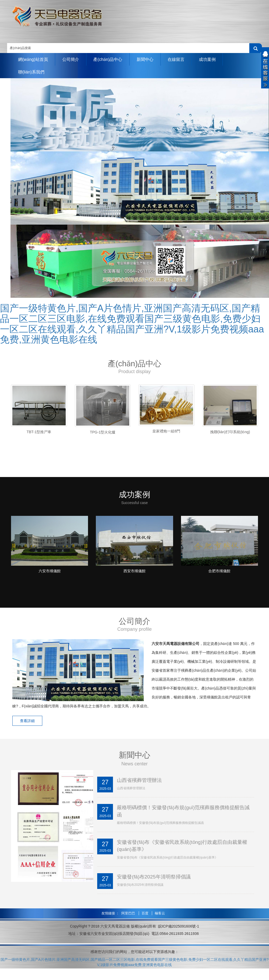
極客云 (160, 921)
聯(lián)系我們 (33, 73)
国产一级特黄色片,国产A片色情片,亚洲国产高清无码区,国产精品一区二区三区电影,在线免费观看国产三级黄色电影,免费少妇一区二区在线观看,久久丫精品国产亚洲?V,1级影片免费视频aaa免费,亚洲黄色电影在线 (132, 325)
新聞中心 (156, 59)
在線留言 (189, 59)
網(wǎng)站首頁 (35, 59)
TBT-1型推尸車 (39, 433)
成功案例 (223, 59)
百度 (146, 921)
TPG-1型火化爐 (103, 433)
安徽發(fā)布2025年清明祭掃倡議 (156, 884)
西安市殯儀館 (134, 576)
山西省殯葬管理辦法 (141, 786)
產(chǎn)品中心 (116, 59)
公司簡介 (75, 59)
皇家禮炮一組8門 (166, 432)
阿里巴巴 (129, 921)
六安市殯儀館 (50, 576)
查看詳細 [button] (29, 727)
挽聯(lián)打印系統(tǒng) (230, 433)
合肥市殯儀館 (219, 576)
